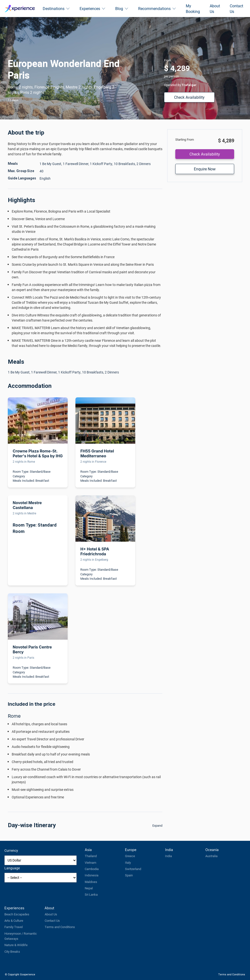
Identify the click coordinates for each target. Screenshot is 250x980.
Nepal (89, 888)
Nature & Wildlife (16, 945)
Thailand (91, 856)
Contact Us (236, 9)
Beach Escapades (17, 914)
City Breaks (12, 951)
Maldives (91, 882)
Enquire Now (205, 169)
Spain (129, 875)
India (168, 856)
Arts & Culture (14, 921)
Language (12, 868)
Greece (130, 856)
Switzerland (133, 869)
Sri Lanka (91, 894)
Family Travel (14, 927)
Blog (122, 8)
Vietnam (90, 862)
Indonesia (92, 875)
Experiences (93, 8)
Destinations (56, 8)
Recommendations (157, 8)
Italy (128, 862)
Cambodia (92, 869)
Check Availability (189, 97)
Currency (11, 850)
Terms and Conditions (60, 927)
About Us (215, 9)
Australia (211, 856)
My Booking (193, 9)
